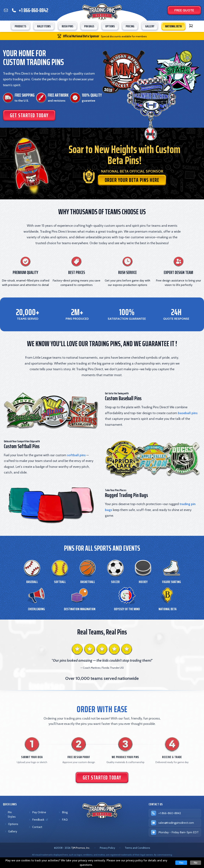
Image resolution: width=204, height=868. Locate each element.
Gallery (11, 831)
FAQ (63, 820)
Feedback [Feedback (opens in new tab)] (39, 820)
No (196, 863)
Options (11, 824)
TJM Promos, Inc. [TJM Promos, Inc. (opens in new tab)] (81, 848)
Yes (181, 863)
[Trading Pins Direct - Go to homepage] (102, 810)
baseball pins (188, 413)
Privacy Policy (107, 848)
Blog (63, 812)
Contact (35, 827)
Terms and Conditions (137, 848)
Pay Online (37, 812)
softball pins (76, 455)
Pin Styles (10, 814)
